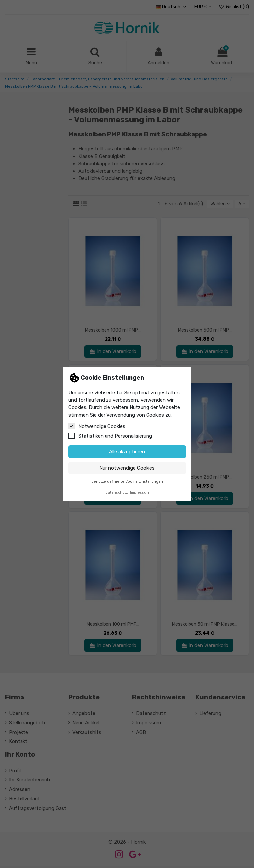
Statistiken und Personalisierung (110, 436)
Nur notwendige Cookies (127, 468)
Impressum (140, 492)
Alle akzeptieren (127, 452)
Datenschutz (116, 492)
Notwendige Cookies (97, 426)
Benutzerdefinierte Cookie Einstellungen (127, 482)
